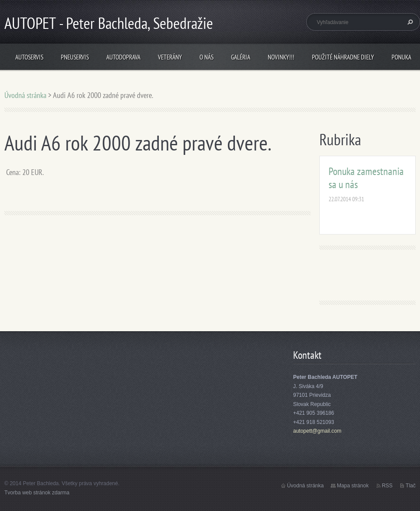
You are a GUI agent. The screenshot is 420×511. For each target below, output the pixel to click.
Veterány (170, 57)
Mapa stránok (353, 486)
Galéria (241, 57)
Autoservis (29, 57)
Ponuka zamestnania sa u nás (366, 178)
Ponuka (401, 57)
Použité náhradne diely (343, 57)
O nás (206, 57)
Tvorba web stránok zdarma (37, 493)
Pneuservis (75, 57)
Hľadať (409, 22)
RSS (387, 486)
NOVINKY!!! (281, 57)
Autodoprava (123, 57)
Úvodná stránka (25, 95)
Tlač (411, 486)
